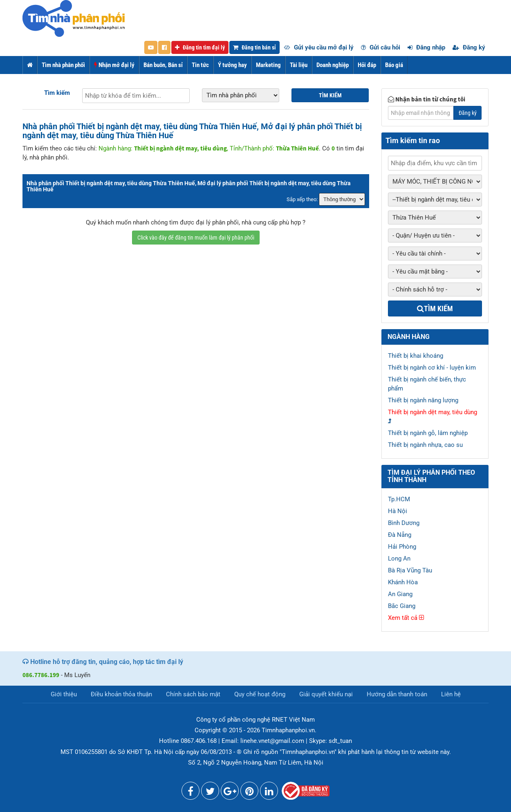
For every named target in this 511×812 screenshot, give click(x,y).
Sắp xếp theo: (302, 199)
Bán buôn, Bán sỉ (163, 65)
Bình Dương (404, 523)
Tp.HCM (399, 499)
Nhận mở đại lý (114, 65)
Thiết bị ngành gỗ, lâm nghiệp (428, 433)
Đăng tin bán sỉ (254, 47)
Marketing (268, 65)
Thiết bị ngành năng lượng (423, 400)
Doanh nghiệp (333, 65)
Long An (399, 559)
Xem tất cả (406, 618)
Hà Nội (398, 511)
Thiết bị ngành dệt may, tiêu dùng (433, 412)
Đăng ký (469, 47)
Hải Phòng (402, 547)
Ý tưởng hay (232, 65)
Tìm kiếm (57, 93)
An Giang (400, 594)
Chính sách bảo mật (193, 694)
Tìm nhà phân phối (63, 65)
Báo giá (394, 65)
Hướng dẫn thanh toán (397, 694)
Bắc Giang (402, 606)
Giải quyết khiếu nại (326, 694)
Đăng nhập (426, 47)
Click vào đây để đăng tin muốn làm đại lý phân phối (196, 238)
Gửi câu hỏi (381, 47)
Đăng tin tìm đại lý (200, 47)
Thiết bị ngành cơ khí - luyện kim (432, 368)
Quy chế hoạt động (260, 694)
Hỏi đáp (367, 65)
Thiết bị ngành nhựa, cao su (425, 445)
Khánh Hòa (403, 582)
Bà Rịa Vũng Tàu (410, 570)
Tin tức (200, 65)
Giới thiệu (64, 694)
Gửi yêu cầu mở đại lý (319, 47)
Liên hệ (451, 694)
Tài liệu (299, 65)
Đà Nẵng (400, 535)
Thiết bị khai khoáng (416, 356)
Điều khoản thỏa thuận (121, 694)
